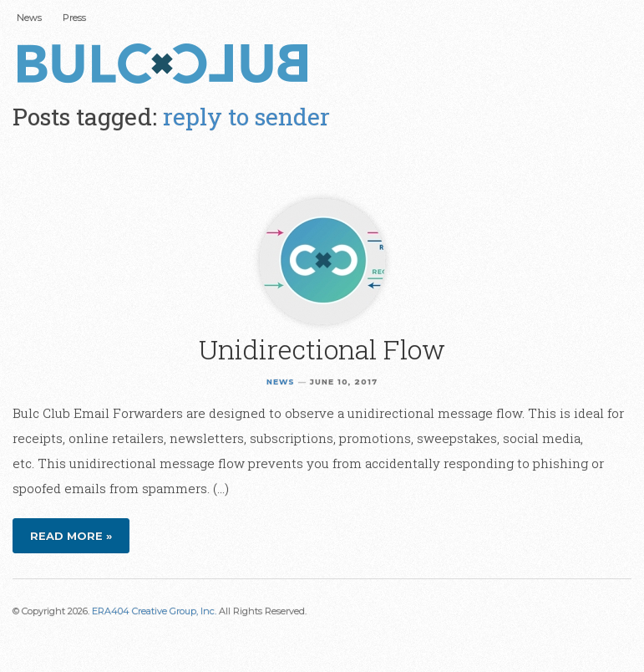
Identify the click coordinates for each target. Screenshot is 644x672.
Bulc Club (167, 65)
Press (74, 18)
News (29, 18)
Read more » (71, 536)
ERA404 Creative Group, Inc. (154, 611)
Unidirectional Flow (322, 349)
